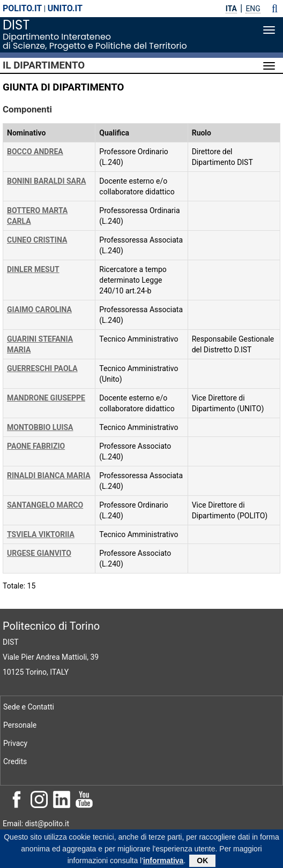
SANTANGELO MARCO (45, 505)
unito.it (65, 8)
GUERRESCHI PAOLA (42, 368)
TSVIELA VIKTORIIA (41, 534)
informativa (163, 863)
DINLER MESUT (33, 269)
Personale (20, 725)
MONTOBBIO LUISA (40, 427)
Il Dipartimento (44, 65)
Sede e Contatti (29, 707)
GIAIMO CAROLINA (39, 310)
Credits (15, 761)
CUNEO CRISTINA (37, 240)
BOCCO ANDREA (35, 152)
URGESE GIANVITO (39, 553)
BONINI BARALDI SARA (46, 181)
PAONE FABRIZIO (36, 446)
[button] (275, 9)
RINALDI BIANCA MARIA (49, 475)
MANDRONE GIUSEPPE (46, 398)
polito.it (22, 8)
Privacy (15, 743)
